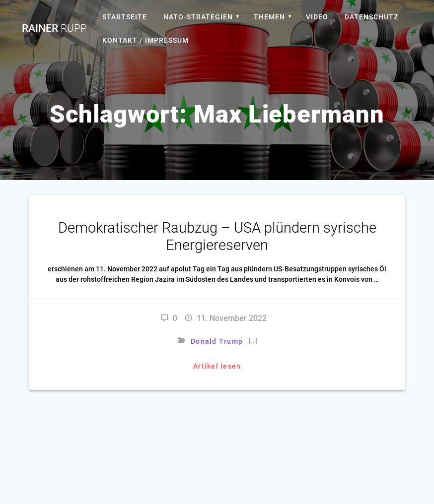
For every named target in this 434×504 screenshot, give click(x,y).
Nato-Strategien (198, 17)
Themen (269, 17)
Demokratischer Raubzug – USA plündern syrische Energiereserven (217, 236)
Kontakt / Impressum (145, 40)
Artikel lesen (217, 366)
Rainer (54, 29)
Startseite (125, 17)
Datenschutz (371, 17)
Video (317, 17)
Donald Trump (217, 341)
